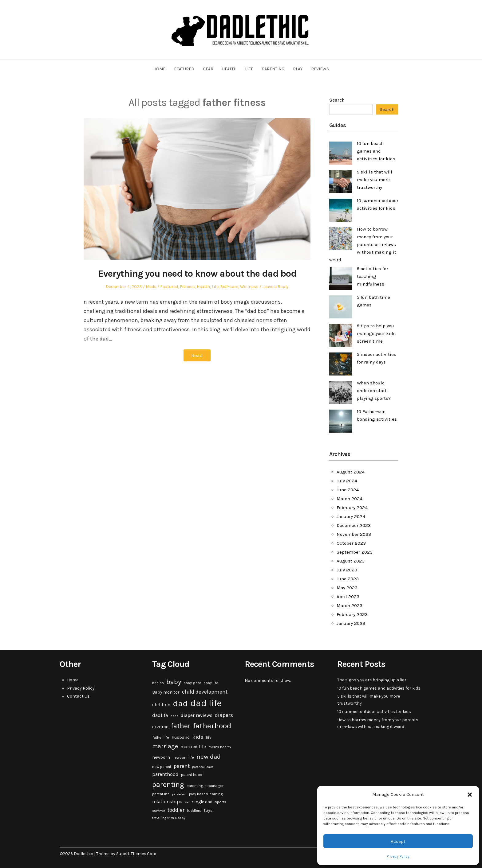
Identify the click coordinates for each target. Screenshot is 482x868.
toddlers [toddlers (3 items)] (194, 811)
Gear (208, 69)
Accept (398, 841)
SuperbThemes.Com (136, 854)
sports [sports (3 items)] (221, 802)
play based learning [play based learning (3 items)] (206, 794)
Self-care (229, 287)
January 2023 (351, 623)
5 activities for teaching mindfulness (373, 276)
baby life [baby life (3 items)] (211, 683)
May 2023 (347, 588)
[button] (470, 795)
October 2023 (351, 543)
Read (197, 355)
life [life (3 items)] (209, 738)
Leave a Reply (275, 287)
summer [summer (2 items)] (159, 811)
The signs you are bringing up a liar (372, 680)
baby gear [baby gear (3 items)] (192, 683)
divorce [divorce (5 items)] (160, 727)
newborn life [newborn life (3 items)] (183, 757)
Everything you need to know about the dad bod (197, 273)
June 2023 (348, 579)
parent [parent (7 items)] (182, 766)
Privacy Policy (398, 856)
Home (159, 69)
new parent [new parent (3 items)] (162, 767)
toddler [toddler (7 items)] (176, 810)
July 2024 (347, 481)
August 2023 (351, 561)
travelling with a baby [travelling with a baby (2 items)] (169, 818)
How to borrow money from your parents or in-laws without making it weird (363, 244)
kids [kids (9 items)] (198, 737)
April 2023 (348, 597)
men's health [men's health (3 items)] (220, 747)
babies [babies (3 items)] (158, 683)
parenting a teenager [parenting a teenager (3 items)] (205, 786)
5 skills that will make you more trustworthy (375, 180)
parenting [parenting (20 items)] (168, 784)
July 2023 (347, 570)
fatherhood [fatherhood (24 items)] (212, 726)
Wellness (249, 287)
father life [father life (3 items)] (161, 738)
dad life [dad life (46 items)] (206, 703)
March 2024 (350, 499)
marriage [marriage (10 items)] (165, 746)
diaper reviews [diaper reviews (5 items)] (197, 715)
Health (229, 69)
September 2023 (355, 552)
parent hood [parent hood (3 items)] (192, 775)
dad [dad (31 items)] (180, 703)
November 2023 (354, 534)
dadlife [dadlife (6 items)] (160, 715)
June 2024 (348, 490)
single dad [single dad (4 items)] (202, 802)
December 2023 (354, 525)
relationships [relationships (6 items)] (167, 802)
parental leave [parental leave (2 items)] (203, 767)
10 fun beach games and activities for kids (376, 151)
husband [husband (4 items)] (181, 737)
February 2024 (352, 508)
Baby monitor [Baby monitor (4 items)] (166, 692)
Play (298, 69)
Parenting (273, 69)
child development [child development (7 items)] (205, 692)
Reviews (320, 69)
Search (337, 100)
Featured (184, 69)
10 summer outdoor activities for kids (374, 712)
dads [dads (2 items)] (174, 716)
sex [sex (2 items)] (187, 802)
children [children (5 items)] (161, 705)
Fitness (187, 287)
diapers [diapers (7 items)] (224, 715)
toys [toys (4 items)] (208, 810)
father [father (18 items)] (181, 726)
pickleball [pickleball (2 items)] (179, 794)
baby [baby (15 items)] (174, 682)
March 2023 (350, 605)
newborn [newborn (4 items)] (161, 757)
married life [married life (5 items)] (193, 747)
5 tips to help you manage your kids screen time (376, 333)
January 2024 (351, 516)
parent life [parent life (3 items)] (161, 794)
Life (249, 69)
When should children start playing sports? (374, 391)
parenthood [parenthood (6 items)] (165, 774)
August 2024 (351, 472)
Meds (151, 287)
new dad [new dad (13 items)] (209, 757)
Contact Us (78, 696)
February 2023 (352, 614)
